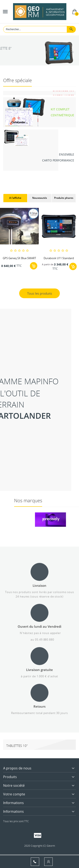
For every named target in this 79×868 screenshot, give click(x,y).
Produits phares (64, 198)
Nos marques (61, 500)
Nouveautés (40, 198)
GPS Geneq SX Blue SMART (19, 258)
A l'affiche (15, 198)
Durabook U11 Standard (59, 258)
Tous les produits (40, 293)
